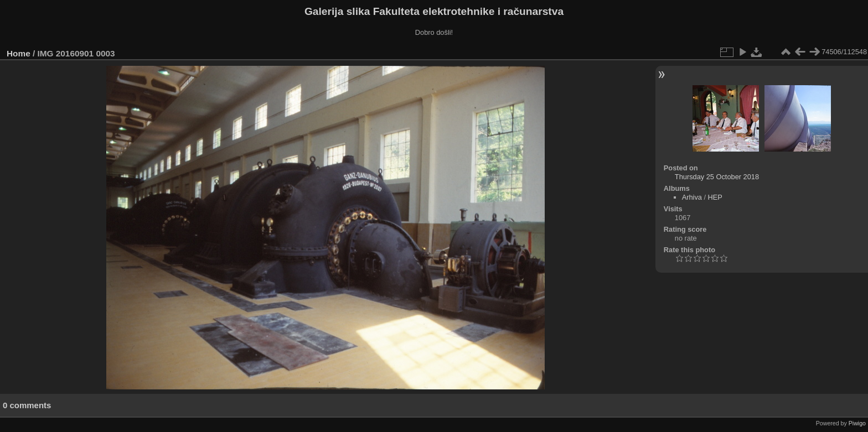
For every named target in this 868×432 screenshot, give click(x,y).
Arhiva (692, 197)
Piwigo (857, 423)
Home (19, 53)
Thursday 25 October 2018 (717, 177)
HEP (715, 197)
